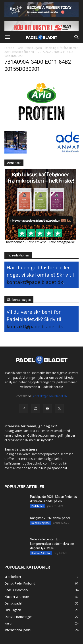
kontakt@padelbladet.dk (35, 282)
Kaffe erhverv (36, 242)
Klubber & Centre (41, 553)
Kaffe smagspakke (62, 242)
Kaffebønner (15, 242)
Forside (9, 48)
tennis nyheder (15, 435)
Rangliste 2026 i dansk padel (50, 518)
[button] (8, 37)
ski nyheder (45, 440)
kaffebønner (13, 463)
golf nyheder (66, 435)
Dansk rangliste (41, 523)
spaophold (59, 468)
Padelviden (38, 506)
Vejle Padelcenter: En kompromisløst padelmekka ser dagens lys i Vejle (52, 544)
